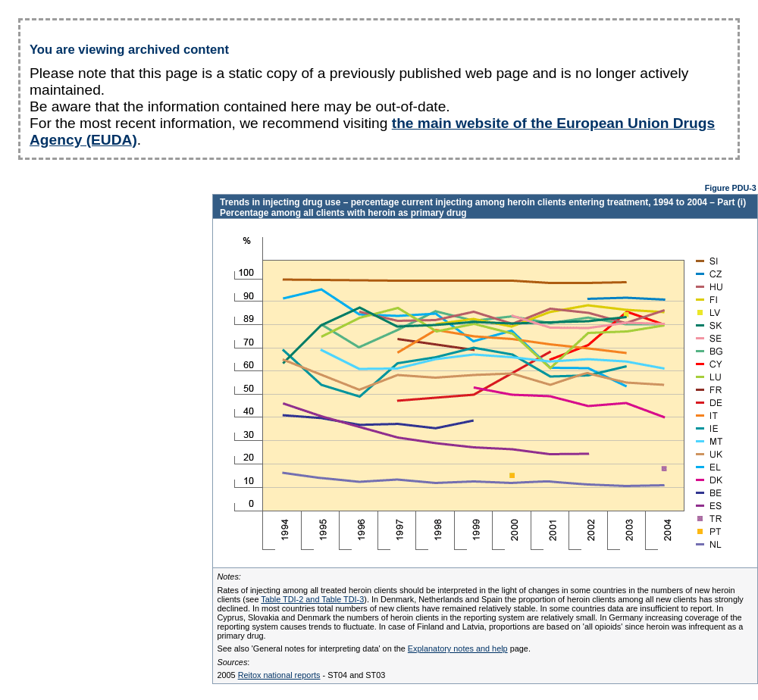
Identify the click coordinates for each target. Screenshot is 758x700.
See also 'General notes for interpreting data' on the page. (373, 648)
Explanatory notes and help (458, 648)
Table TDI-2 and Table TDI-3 (312, 599)
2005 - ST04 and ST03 (301, 675)
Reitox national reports (279, 675)
